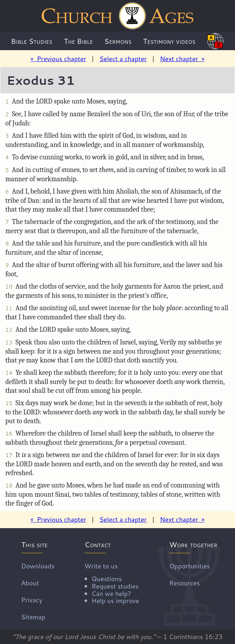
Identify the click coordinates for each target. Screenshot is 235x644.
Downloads (38, 566)
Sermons (118, 41)
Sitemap (33, 617)
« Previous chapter (58, 59)
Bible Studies (32, 41)
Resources (185, 583)
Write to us (112, 583)
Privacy (32, 600)
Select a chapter (123, 59)
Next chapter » (182, 59)
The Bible (78, 41)
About (30, 583)
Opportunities (190, 566)
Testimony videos (169, 41)
